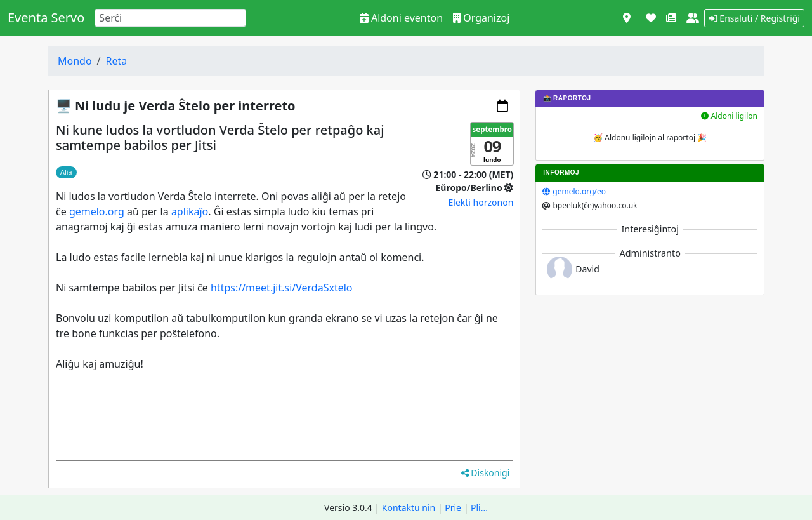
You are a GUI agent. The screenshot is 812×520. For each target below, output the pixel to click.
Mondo (75, 61)
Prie (453, 508)
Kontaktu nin (409, 508)
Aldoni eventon (401, 18)
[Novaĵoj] (671, 18)
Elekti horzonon (481, 202)
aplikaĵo (190, 211)
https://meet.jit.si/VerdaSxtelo (282, 288)
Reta (117, 61)
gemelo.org (97, 211)
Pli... (479, 508)
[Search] (170, 18)
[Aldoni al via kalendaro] (502, 106)
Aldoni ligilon (729, 116)
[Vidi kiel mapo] (627, 18)
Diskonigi (486, 473)
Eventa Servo (46, 17)
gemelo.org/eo (579, 191)
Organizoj (481, 18)
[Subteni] (651, 18)
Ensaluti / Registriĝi (754, 18)
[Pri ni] (693, 18)
